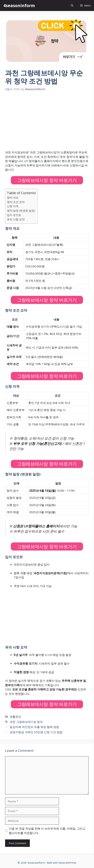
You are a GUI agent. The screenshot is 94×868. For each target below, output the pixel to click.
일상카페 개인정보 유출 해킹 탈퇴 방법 (34, 727)
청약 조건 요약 (16, 202)
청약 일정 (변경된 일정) (21, 211)
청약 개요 (13, 198)
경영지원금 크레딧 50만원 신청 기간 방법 (36, 732)
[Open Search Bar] (72, 5)
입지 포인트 (14, 215)
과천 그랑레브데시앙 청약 (26, 722)
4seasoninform (19, 5)
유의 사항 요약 (16, 219)
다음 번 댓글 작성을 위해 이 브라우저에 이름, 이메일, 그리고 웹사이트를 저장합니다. (47, 831)
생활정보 (15, 717)
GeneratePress (67, 863)
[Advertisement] (47, 121)
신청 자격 (13, 206)
